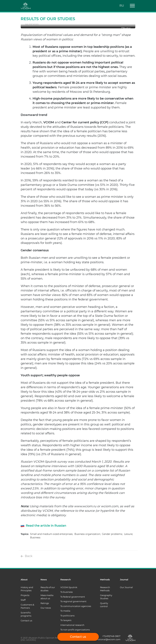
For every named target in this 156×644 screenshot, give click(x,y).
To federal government (73, 597)
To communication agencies (76, 606)
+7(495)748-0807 (111, 636)
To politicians (67, 616)
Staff (23, 600)
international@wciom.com (106, 639)
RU (122, 6)
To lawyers (66, 620)
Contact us (26, 621)
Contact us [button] (78, 637)
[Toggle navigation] (131, 6)
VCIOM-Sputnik (69, 587)
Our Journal (126, 587)
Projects (25, 595)
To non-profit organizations (75, 630)
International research (72, 625)
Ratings (45, 603)
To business (67, 592)
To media (65, 611)
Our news (46, 608)
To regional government (73, 601)
